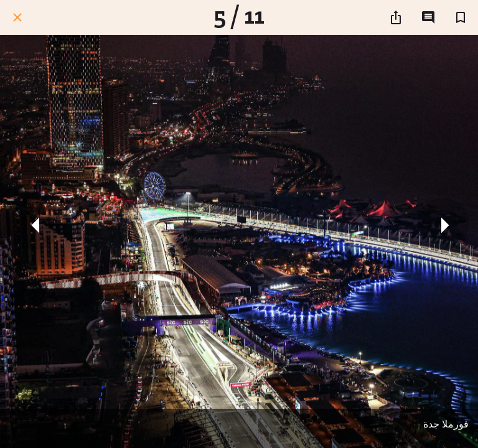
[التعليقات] (428, 17)
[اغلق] (17, 17)
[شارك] (396, 17)
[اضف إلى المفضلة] (461, 17)
